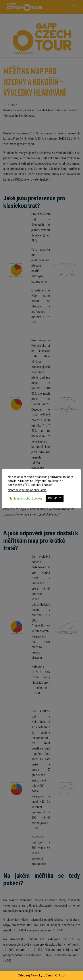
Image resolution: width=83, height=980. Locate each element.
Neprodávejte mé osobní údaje (27, 490)
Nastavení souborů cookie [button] (26, 498)
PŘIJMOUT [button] (55, 498)
